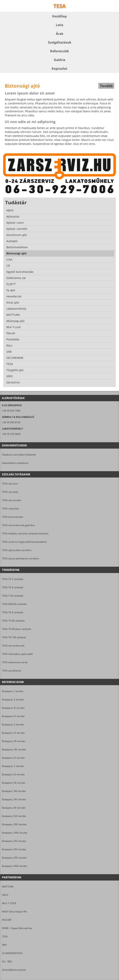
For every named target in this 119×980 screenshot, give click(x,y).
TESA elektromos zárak (15, 662)
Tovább (106, 86)
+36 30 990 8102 (11, 422)
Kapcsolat (59, 69)
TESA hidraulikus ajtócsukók (17, 654)
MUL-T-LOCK (9, 903)
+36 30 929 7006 (11, 411)
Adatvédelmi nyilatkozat (15, 463)
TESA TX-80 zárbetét (13, 621)
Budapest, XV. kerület (14, 808)
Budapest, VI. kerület (13, 733)
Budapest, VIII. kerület (14, 749)
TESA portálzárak (12, 671)
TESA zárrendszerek (13, 646)
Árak (60, 34)
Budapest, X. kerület (13, 766)
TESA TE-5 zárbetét (13, 579)
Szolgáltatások (60, 42)
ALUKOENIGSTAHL (12, 953)
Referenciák (59, 51)
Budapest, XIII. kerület (14, 791)
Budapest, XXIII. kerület (15, 866)
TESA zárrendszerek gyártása (18, 525)
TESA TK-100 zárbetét (14, 637)
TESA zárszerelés (12, 500)
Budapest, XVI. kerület (14, 816)
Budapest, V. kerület (13, 724)
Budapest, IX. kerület (13, 758)
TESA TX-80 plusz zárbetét (16, 629)
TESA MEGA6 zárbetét (14, 604)
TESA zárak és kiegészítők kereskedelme (24, 542)
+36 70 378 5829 (11, 434)
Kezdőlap (59, 16)
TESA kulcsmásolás (13, 517)
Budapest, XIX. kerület (14, 841)
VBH (4, 945)
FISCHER (7, 920)
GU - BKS (7, 961)
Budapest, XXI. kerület (14, 849)
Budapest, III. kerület (13, 708)
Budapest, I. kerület (13, 691)
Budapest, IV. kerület (13, 716)
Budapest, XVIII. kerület (15, 833)
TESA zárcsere (10, 484)
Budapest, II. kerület (13, 700)
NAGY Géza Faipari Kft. (15, 912)
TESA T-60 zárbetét (13, 596)
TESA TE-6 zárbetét (13, 587)
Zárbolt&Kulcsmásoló (14, 970)
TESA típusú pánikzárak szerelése (21, 558)
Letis (60, 25)
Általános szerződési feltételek (19, 455)
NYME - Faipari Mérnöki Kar (17, 928)
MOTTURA (8, 887)
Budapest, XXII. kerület (14, 858)
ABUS (5, 895)
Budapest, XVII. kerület (14, 824)
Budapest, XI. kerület (13, 774)
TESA (5, 937)
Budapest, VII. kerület (14, 741)
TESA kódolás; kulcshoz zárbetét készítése (25, 533)
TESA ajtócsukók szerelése (17, 550)
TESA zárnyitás (10, 492)
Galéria (60, 60)
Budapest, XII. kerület (14, 783)
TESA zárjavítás (11, 509)
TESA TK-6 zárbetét (13, 612)
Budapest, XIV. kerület (14, 799)
